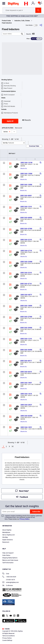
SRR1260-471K (26, 284)
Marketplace (6, 532)
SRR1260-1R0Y (26, 383)
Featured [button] (8, 143)
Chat (6, 574)
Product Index (6, 21)
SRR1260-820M (26, 416)
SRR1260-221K (26, 240)
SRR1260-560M (26, 350)
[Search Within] (11, 34)
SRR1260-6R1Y (26, 361)
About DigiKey (7, 530)
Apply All (10, 121)
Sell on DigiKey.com (9, 535)
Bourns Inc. (24, 168)
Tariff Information (8, 563)
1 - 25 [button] (11, 139)
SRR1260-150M (26, 174)
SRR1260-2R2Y (26, 405)
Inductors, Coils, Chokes (22, 21)
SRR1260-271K (26, 251)
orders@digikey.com (11, 583)
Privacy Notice (25, 519)
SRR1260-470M (26, 229)
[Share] (41, 25)
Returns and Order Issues (10, 560)
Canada (6, 629)
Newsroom (6, 542)
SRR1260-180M (26, 306)
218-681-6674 (9, 580)
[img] (13, 4)
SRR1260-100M (26, 185)
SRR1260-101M (26, 163)
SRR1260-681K (26, 372)
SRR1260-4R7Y (26, 295)
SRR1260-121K (26, 339)
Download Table (34, 146)
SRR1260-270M (26, 317)
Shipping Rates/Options (10, 558)
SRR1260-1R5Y (26, 427)
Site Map (5, 537)
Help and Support (8, 553)
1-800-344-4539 (9, 577)
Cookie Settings (7, 640)
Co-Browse (8, 586)
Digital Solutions (8, 540)
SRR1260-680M (26, 218)
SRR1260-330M (26, 262)
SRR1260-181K (26, 394)
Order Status (6, 555)
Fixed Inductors (7, 23)
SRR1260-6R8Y (26, 196)
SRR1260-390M (26, 328)
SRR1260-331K (26, 273)
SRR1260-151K (26, 207)
